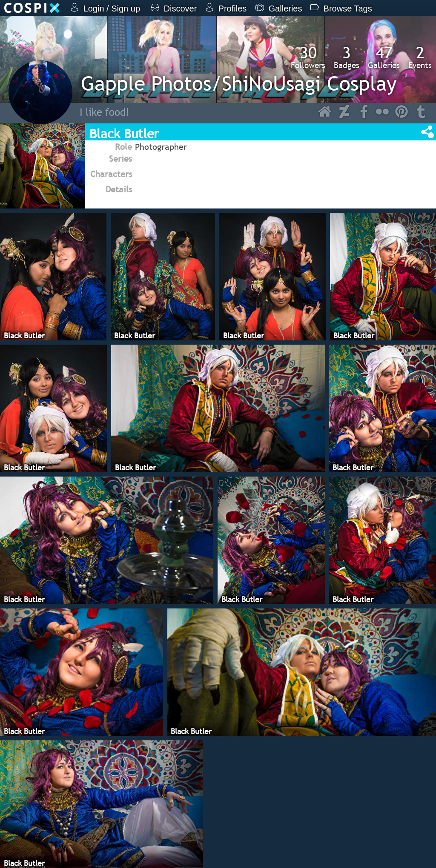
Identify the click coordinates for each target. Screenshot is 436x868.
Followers (308, 57)
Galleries (384, 57)
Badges (347, 57)
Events (420, 57)
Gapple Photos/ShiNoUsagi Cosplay (239, 83)
